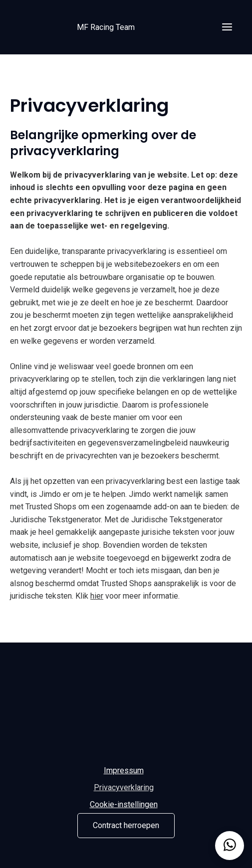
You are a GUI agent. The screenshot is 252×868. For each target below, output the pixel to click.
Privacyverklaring (124, 787)
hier (97, 596)
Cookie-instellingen (124, 804)
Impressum (124, 770)
